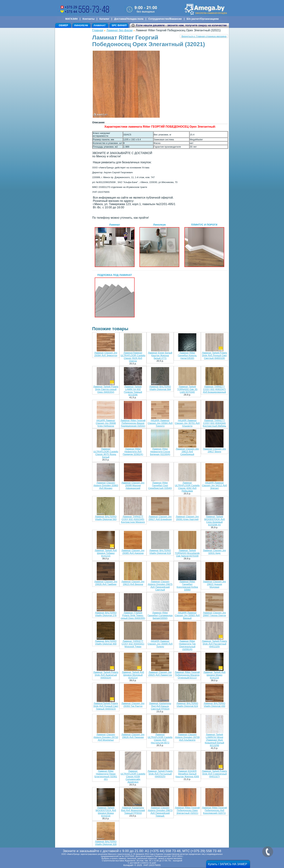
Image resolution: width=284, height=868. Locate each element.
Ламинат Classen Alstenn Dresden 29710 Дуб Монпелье (106, 737)
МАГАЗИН (72, 19)
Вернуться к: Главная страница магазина (204, 36)
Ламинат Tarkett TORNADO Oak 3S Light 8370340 (187, 389)
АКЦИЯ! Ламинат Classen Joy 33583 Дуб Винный (187, 615)
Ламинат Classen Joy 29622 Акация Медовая (214, 584)
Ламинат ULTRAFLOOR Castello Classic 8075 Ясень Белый (106, 453)
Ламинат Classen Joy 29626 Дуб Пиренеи (133, 736)
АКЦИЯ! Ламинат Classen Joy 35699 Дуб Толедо (160, 644)
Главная (98, 30)
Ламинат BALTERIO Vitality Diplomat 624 (187, 705)
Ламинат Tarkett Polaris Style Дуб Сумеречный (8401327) (214, 774)
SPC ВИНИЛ (119, 25)
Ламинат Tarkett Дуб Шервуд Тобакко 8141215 (106, 553)
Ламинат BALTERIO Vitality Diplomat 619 (160, 552)
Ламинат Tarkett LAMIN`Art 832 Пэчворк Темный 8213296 (133, 391)
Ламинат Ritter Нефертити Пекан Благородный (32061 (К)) (106, 775)
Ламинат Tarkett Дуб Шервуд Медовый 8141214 (133, 675)
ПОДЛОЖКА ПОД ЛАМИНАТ (115, 295)
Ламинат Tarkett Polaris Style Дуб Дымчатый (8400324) (106, 675)
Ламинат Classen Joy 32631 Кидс (214, 552)
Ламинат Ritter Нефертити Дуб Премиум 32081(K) (133, 452)
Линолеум (159, 245)
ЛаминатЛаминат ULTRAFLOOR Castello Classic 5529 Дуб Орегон (133, 357)
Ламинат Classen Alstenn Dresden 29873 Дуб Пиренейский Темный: (160, 812)
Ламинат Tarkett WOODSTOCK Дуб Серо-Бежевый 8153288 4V (214, 521)
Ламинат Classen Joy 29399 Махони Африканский (133, 485)
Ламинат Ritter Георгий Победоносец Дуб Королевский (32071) (214, 810)
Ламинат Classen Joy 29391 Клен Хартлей (187, 518)
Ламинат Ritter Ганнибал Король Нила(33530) (187, 355)
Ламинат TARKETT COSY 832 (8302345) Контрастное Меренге (133, 519)
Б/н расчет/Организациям (203, 19)
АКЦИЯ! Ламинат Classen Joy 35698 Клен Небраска (106, 423)
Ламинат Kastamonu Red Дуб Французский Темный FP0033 (133, 810)
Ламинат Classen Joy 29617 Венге (214, 450)
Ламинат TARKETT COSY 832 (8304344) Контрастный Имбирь (214, 423)
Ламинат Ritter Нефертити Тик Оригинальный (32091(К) (187, 645)
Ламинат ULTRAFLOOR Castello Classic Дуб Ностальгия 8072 (160, 739)
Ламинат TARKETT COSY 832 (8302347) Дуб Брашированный (215, 389)
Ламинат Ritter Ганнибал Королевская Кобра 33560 (187, 586)
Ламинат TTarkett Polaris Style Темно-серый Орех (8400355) (133, 615)
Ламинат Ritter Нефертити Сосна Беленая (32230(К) (160, 452)
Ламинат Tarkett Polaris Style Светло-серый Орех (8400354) (106, 389)
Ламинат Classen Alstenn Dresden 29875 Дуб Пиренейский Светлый (160, 586)
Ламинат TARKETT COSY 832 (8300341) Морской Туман (133, 644)
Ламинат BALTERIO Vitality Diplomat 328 (106, 843)
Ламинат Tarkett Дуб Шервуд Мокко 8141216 (214, 675)
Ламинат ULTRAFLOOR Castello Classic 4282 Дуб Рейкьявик (187, 487)
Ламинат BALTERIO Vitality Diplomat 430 (215, 705)
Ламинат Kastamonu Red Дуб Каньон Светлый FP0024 (160, 706)
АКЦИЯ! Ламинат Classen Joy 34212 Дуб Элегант (214, 485)
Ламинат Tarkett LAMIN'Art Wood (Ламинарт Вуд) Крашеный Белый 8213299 (215, 740)
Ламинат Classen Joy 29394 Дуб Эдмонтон (106, 354)
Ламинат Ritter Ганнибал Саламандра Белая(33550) (160, 615)
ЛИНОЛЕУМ (81, 25)
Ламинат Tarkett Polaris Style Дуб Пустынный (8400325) (160, 774)
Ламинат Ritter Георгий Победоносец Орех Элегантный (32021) (187, 810)
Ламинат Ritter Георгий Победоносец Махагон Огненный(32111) (187, 675)
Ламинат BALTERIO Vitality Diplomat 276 (106, 614)
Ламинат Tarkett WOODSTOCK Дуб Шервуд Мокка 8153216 (106, 812)
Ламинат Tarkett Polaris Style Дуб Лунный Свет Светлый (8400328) (214, 355)
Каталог (104, 19)
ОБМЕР (63, 25)
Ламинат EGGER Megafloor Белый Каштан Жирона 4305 (187, 774)
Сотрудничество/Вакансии (165, 19)
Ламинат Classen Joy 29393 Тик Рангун (133, 705)
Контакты (89, 19)
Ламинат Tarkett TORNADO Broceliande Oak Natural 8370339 (187, 553)
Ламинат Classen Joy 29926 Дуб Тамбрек (106, 583)
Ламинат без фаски (120, 30)
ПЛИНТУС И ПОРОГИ (204, 245)
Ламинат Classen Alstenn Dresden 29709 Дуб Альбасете (187, 737)
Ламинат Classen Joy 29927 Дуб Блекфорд (160, 518)
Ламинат (115, 245)
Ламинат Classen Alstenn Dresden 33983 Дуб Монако (106, 485)
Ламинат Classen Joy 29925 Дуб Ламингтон (160, 674)
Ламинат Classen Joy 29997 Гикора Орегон (214, 614)
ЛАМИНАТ (100, 25)
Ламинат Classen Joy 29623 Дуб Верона (133, 583)
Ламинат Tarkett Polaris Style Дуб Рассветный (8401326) (214, 644)
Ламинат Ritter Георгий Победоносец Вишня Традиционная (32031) (133, 423)
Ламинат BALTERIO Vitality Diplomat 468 (106, 642)
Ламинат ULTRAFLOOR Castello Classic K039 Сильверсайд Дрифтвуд (133, 776)
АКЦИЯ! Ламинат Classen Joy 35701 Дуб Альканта (187, 423)
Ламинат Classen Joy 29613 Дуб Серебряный (187, 452)
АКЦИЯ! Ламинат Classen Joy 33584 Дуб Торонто (160, 423)
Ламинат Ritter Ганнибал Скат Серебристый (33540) (160, 485)
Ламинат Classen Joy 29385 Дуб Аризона (133, 552)
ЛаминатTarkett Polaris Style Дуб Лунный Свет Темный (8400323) (106, 706)
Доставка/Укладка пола (129, 19)
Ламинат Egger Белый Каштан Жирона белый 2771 (160, 355)
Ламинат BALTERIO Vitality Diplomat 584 (160, 388)
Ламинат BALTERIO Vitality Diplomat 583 (106, 518)
